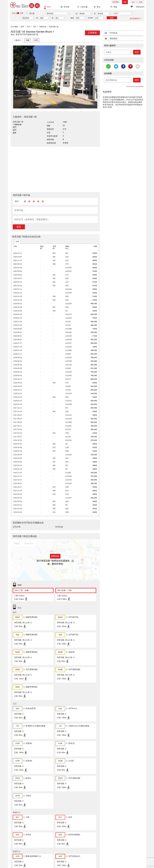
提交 (19, 227)
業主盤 (32, 13)
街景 (36, 40)
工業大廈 (82, 7)
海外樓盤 (116, 2)
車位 (97, 7)
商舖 (114, 7)
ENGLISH (140, 7)
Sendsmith (140, 86)
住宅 (47, 7)
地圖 (28, 40)
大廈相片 (18, 40)
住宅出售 (17, 527)
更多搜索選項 (136, 19)
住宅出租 (59, 527)
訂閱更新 (92, 33)
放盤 (125, 2)
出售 (17, 242)
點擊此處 (55, 556)
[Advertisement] (55, 169)
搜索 (112, 18)
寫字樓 (65, 7)
